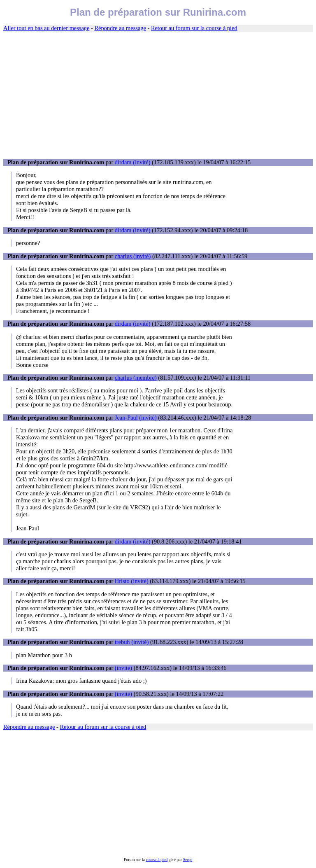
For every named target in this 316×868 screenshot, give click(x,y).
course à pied (157, 860)
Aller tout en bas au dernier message (46, 28)
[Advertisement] (158, 96)
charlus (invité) (133, 256)
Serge (188, 860)
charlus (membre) (136, 378)
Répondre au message (120, 28)
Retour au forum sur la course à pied (194, 28)
